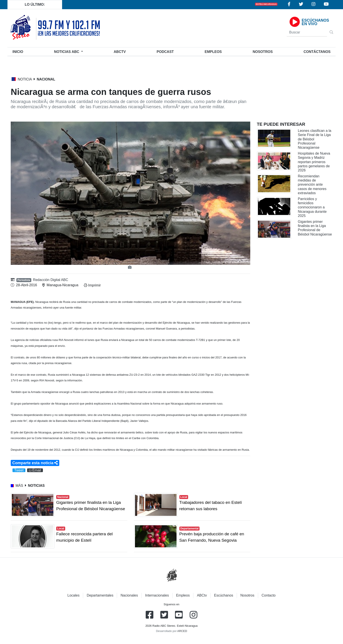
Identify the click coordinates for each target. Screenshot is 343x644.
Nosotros (263, 52)
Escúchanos (224, 595)
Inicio (19, 51)
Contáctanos (317, 52)
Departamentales (100, 595)
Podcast (165, 52)
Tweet (19, 470)
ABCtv (120, 52)
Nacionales (129, 595)
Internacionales (157, 595)
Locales (73, 595)
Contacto (269, 595)
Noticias (67, 52)
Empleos (183, 595)
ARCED (182, 631)
